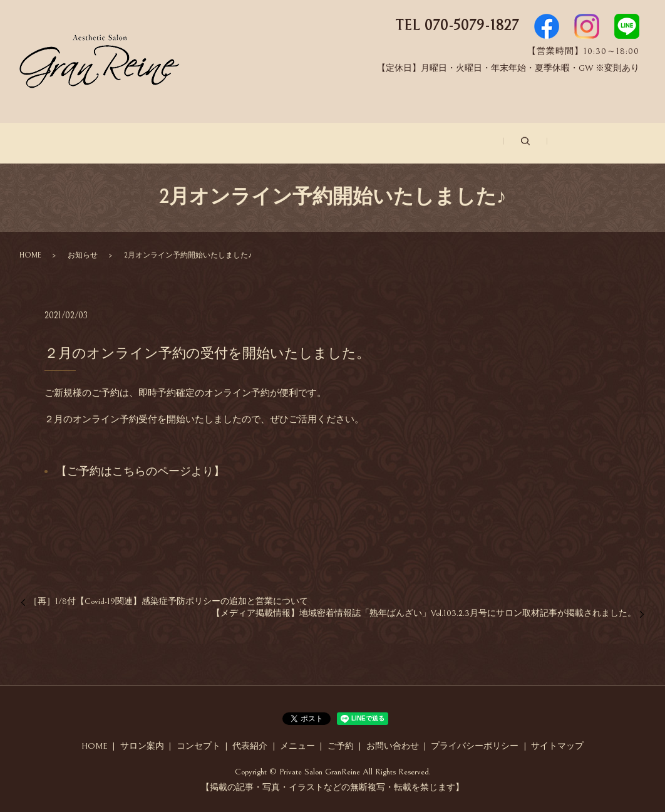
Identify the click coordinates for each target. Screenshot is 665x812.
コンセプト (227, 143)
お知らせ (83, 253)
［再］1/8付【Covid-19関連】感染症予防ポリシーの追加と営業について (168, 600)
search (617, 142)
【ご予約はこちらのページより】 (140, 470)
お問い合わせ (547, 143)
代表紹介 (311, 143)
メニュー (389, 143)
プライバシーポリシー (475, 744)
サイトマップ (557, 744)
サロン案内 (140, 143)
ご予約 (464, 143)
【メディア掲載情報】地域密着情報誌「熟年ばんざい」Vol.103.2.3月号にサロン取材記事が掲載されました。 (424, 612)
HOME (30, 253)
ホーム (61, 143)
